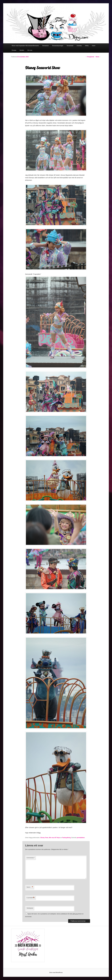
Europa (14, 50)
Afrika (87, 46)
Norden (22, 50)
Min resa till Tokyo (54, 838)
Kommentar (31, 858)
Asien (94, 46)
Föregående (90, 57)
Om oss (30, 50)
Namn (30, 887)
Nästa (98, 57)
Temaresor (45, 46)
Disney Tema (44, 838)
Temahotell (70, 46)
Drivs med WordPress (56, 973)
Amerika (79, 46)
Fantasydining (66, 838)
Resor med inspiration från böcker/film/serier (25, 46)
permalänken (81, 838)
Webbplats (30, 908)
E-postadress (31, 898)
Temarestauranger (58, 46)
